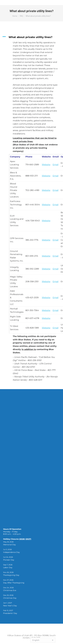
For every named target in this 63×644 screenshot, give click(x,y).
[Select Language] (43, 640)
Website (46, 190)
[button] (32, 37)
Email (56, 165)
